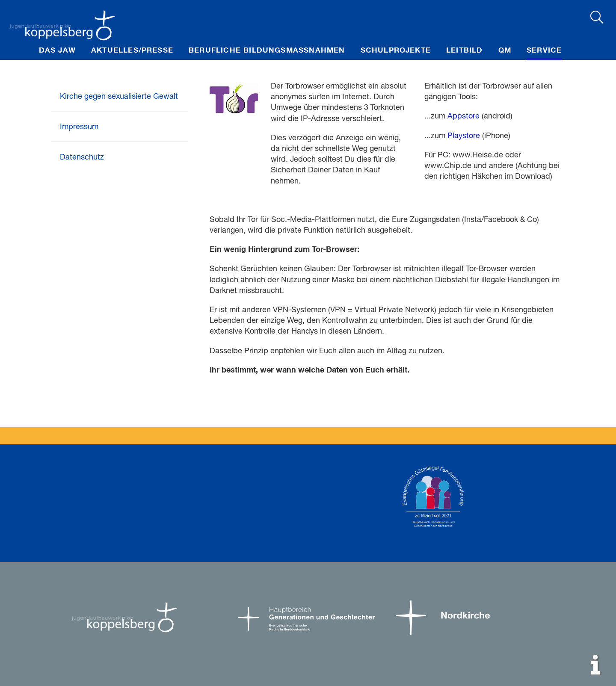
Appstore (463, 116)
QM (505, 51)
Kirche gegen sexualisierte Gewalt (119, 97)
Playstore (464, 136)
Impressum (79, 127)
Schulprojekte (396, 51)
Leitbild (465, 51)
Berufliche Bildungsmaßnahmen (267, 51)
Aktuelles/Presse (132, 51)
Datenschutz (82, 157)
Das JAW (57, 51)
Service (544, 51)
